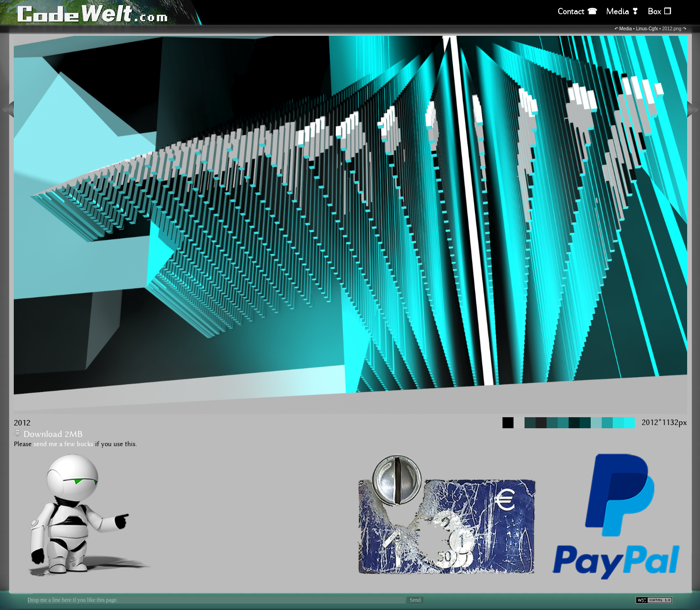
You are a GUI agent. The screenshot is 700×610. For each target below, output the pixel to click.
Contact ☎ (577, 12)
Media (625, 29)
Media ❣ (622, 12)
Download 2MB (48, 434)
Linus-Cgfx (647, 29)
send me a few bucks (63, 444)
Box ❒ (659, 12)
